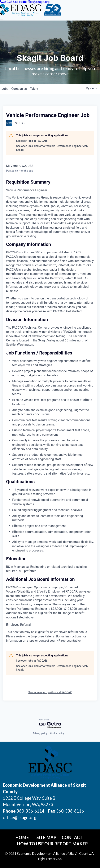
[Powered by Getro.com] (50, 724)
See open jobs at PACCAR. (32, 141)
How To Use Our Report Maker (52, 844)
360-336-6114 (30, 811)
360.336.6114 (11, 2)
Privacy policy (40, 733)
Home (22, 837)
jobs (5, 89)
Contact (72, 837)
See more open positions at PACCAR (50, 692)
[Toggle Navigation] (2, 20)
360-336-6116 (70, 811)
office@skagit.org (36, 2)
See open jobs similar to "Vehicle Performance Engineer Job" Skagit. (52, 148)
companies (19, 89)
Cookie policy (57, 733)
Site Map (46, 837)
